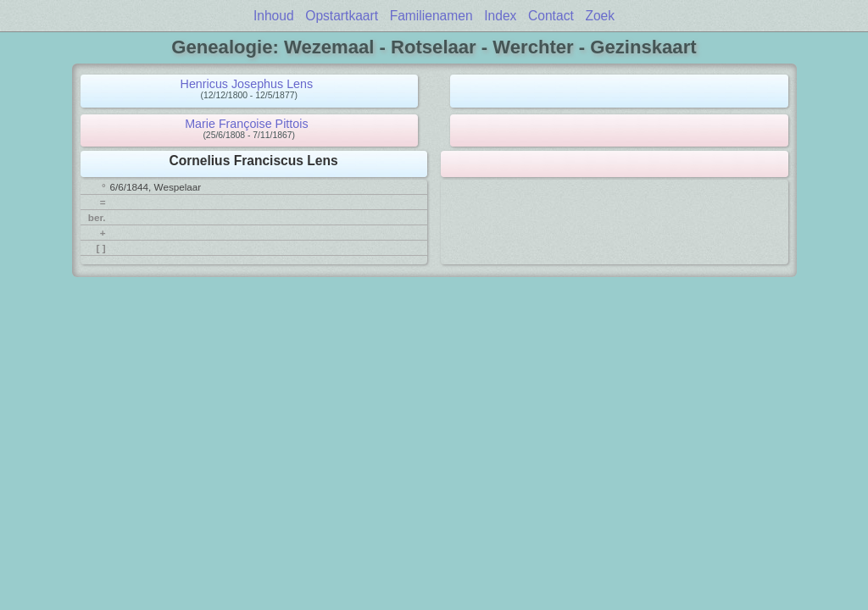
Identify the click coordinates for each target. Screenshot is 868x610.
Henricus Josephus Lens (247, 84)
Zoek (600, 16)
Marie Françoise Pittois (246, 124)
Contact (551, 16)
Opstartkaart (342, 16)
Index (500, 16)
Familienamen (431, 16)
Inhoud (274, 16)
